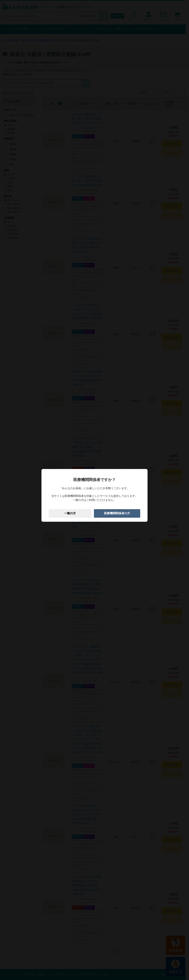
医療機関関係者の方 (117, 513)
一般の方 (70, 513)
